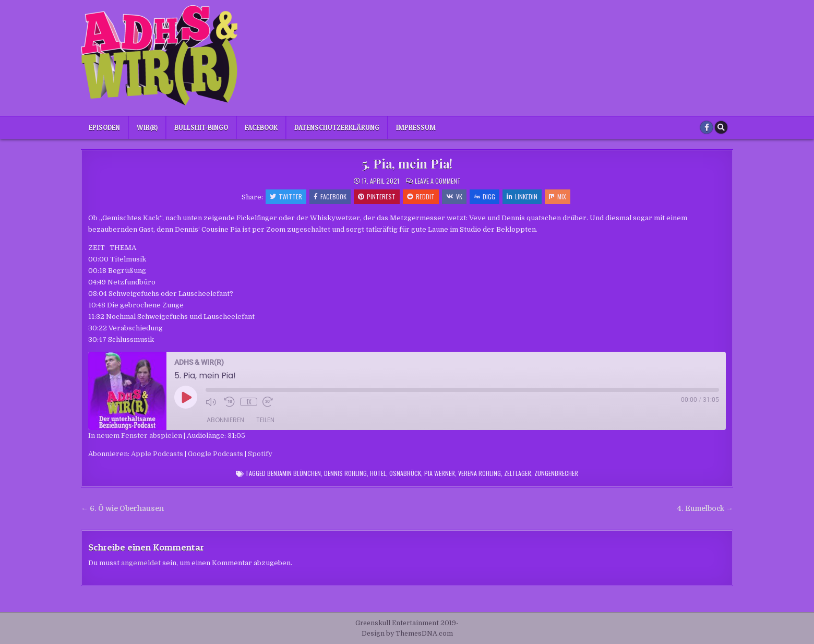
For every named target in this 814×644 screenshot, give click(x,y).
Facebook (261, 127)
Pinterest (377, 196)
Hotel (378, 473)
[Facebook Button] (707, 127)
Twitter (286, 196)
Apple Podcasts (157, 454)
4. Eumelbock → (705, 509)
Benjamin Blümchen (294, 473)
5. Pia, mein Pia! (407, 163)
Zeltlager (518, 473)
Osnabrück (405, 473)
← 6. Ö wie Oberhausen (122, 509)
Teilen (265, 420)
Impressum (416, 127)
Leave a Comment (438, 181)
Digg (484, 196)
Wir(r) (147, 127)
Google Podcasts (216, 454)
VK (454, 196)
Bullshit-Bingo (201, 127)
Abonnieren (225, 420)
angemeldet (141, 563)
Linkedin (522, 196)
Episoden (104, 127)
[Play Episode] (186, 397)
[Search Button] (721, 127)
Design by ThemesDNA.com (407, 634)
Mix (558, 196)
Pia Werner (440, 473)
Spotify (260, 454)
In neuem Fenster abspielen (135, 436)
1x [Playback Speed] (249, 402)
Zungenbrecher (556, 473)
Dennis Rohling (345, 473)
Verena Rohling (480, 473)
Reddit (421, 196)
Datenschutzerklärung (337, 127)
